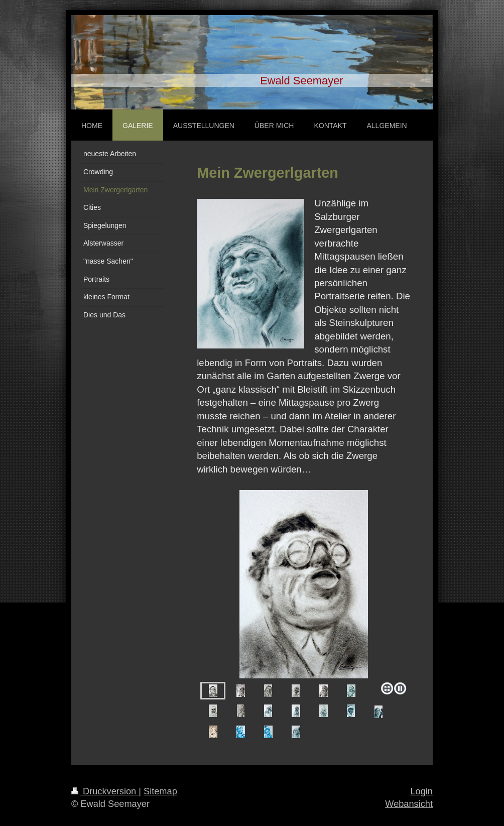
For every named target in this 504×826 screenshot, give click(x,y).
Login (421, 791)
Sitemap (160, 791)
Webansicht (409, 804)
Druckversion (105, 791)
